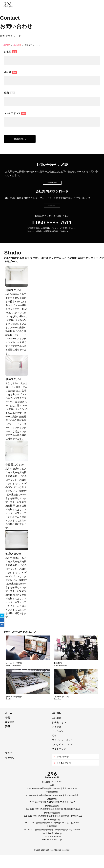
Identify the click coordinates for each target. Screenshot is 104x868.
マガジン (10, 771)
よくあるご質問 (62, 775)
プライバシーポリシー (63, 752)
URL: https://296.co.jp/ (52, 852)
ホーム (9, 726)
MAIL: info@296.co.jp (52, 846)
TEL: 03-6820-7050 (52, 849)
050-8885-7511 (52, 235)
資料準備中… (52, 215)
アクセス (57, 739)
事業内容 (10, 734)
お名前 (11, 52)
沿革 (54, 748)
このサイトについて (62, 757)
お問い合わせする (52, 186)
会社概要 (57, 731)
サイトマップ (59, 761)
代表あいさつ (59, 735)
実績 (7, 739)
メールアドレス (15, 113)
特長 (7, 730)
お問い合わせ (61, 769)
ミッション (58, 744)
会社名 (11, 72)
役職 (9, 93)
